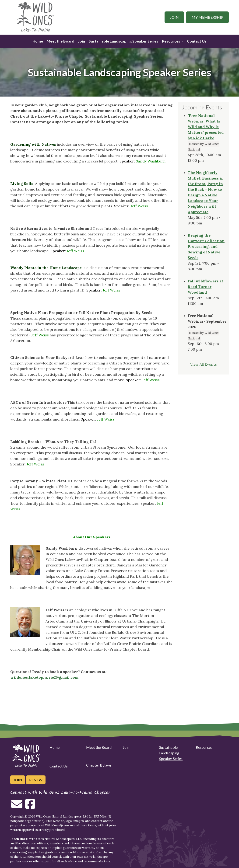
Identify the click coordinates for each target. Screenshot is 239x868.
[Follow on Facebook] (30, 807)
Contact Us (197, 41)
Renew (36, 780)
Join (174, 17)
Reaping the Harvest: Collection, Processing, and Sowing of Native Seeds (207, 246)
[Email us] (17, 807)
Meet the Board (60, 41)
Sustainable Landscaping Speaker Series (123, 41)
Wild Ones (53, 825)
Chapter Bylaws (99, 765)
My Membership (207, 17)
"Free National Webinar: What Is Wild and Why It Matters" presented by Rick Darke (206, 127)
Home (38, 41)
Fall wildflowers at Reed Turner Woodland (205, 287)
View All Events (204, 364)
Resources (171, 41)
